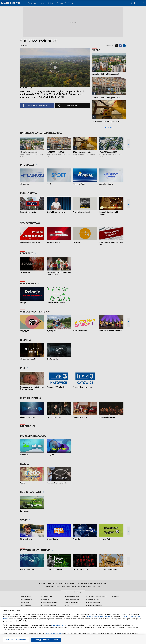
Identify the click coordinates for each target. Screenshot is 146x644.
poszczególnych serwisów (59, 625)
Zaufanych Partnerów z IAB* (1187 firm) (98, 616)
